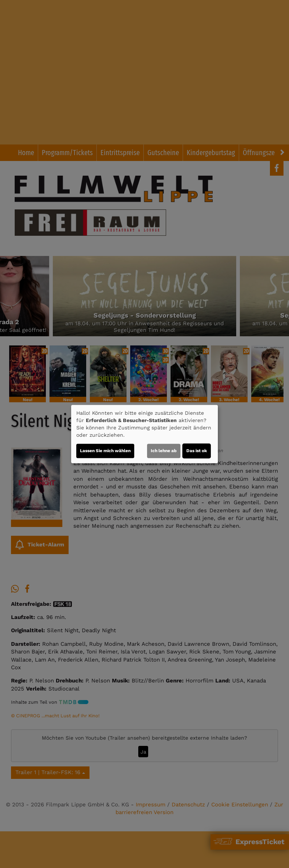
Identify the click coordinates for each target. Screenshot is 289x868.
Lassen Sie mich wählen (105, 451)
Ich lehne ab (164, 451)
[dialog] (144, 434)
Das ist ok (197, 451)
